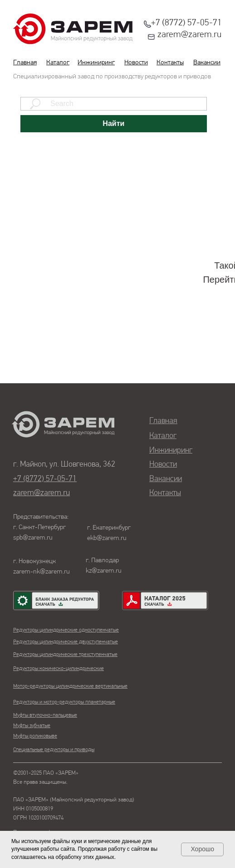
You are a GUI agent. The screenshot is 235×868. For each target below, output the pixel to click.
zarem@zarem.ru (189, 35)
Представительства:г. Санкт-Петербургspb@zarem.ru (41, 528)
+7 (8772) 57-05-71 (186, 23)
